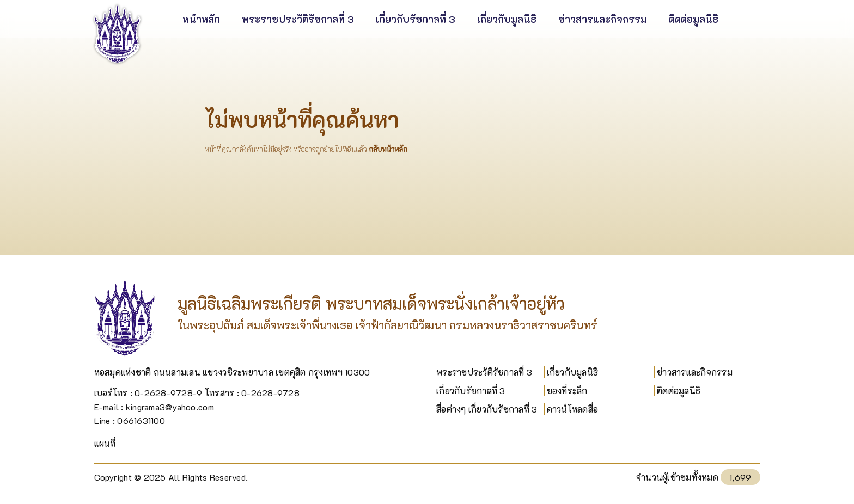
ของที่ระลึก (567, 391)
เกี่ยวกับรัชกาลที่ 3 (471, 391)
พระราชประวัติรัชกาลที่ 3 (484, 372)
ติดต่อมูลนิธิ (679, 391)
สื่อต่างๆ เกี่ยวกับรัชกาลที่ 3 (487, 409)
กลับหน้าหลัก (388, 149)
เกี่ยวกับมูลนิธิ (573, 372)
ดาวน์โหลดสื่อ (573, 409)
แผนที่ (105, 443)
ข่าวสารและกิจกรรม (695, 372)
